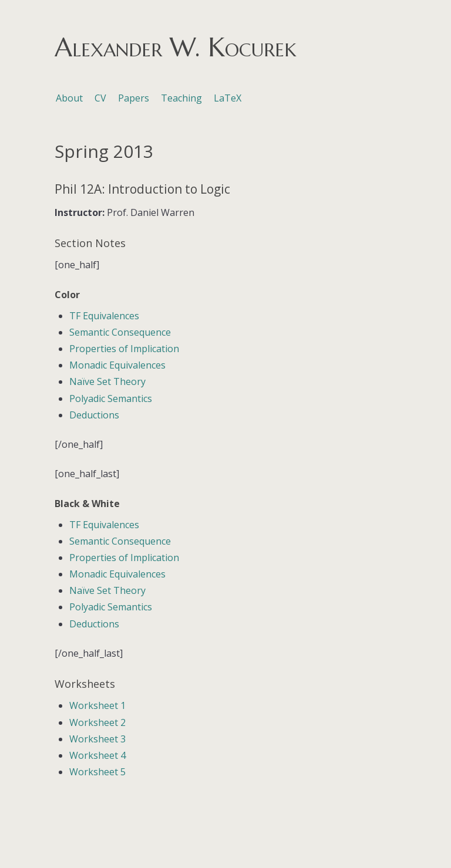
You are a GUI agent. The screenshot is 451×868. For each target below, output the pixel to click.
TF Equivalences (104, 316)
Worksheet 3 (97, 739)
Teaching (181, 98)
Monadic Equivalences (117, 365)
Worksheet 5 (97, 772)
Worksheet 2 (97, 722)
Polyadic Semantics (111, 398)
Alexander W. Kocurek (175, 47)
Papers (134, 98)
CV (100, 98)
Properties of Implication (124, 349)
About (69, 98)
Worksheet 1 (97, 705)
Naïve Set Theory (107, 381)
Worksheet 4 (97, 755)
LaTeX (228, 98)
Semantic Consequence (120, 332)
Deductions (94, 415)
